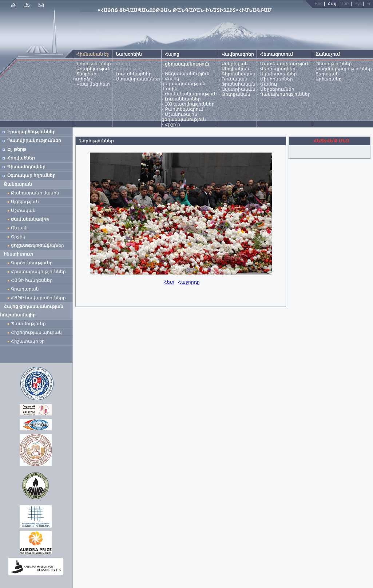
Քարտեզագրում (184, 109)
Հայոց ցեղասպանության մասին (184, 84)
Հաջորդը (189, 282)
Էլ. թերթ (17, 149)
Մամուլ (269, 84)
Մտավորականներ (138, 79)
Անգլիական (235, 69)
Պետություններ (334, 64)
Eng (319, 4)
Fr (368, 4)
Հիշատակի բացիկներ (39, 245)
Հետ (169, 282)
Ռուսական (235, 79)
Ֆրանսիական (239, 84)
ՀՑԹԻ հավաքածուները (38, 298)
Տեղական (327, 74)
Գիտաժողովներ (26, 167)
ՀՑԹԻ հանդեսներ (33, 280)
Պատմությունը (28, 324)
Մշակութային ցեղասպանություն (184, 117)
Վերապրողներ (278, 69)
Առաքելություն (94, 69)
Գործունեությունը (32, 263)
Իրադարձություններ (31, 132)
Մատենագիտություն (285, 64)
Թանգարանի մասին (35, 193)
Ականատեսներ (279, 74)
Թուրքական (236, 94)
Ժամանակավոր (30, 219)
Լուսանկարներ (134, 74)
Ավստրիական (239, 89)
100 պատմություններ (190, 104)
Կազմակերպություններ (344, 69)
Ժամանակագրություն (191, 94)
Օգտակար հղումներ (31, 175)
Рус (358, 4)
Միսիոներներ (277, 79)
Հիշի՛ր (172, 125)
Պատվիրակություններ (34, 141)
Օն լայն (21, 228)
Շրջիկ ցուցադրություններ (35, 238)
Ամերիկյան (235, 64)
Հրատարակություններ (38, 272)
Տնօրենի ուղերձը (85, 76)
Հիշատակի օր (28, 341)
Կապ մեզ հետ (93, 84)
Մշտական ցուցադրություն (30, 211)
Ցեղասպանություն (187, 74)
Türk (345, 4)
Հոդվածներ (21, 158)
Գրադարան (25, 289)
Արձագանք (329, 79)
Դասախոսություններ (285, 94)
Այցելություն (25, 202)
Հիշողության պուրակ (36, 332)
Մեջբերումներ (277, 89)
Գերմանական (239, 74)
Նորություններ (94, 64)
